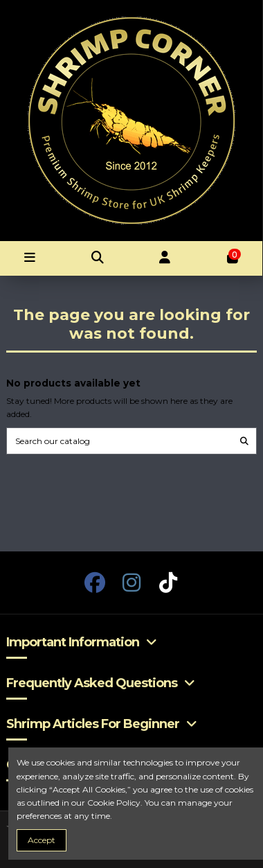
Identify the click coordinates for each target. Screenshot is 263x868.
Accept (42, 840)
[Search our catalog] (244, 441)
